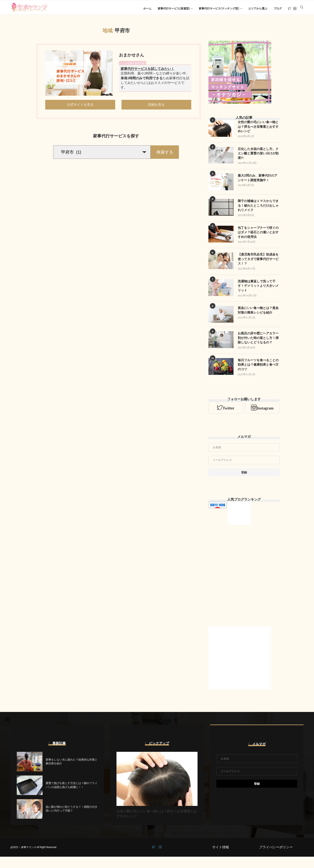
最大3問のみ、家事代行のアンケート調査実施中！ (257, 182)
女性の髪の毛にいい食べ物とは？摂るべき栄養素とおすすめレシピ (258, 130)
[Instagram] (295, 9)
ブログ (278, 8)
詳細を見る (156, 107)
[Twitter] (290, 9)
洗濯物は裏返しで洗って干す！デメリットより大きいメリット (258, 291)
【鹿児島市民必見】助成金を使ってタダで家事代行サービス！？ (258, 264)
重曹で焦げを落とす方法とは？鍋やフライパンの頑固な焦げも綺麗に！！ (72, 797)
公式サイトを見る (80, 107)
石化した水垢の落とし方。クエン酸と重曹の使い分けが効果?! (258, 157)
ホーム (147, 8)
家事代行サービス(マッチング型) (219, 8)
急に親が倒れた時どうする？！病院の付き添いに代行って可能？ (72, 820)
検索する (165, 155)
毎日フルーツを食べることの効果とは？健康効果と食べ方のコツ (258, 376)
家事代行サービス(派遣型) (174, 8)
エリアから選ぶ (258, 8)
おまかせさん (132, 58)
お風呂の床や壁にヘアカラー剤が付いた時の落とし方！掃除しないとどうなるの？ (258, 346)
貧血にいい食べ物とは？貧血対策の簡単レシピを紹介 (258, 316)
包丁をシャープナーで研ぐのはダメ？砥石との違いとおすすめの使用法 (258, 237)
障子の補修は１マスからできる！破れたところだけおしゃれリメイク (258, 210)
